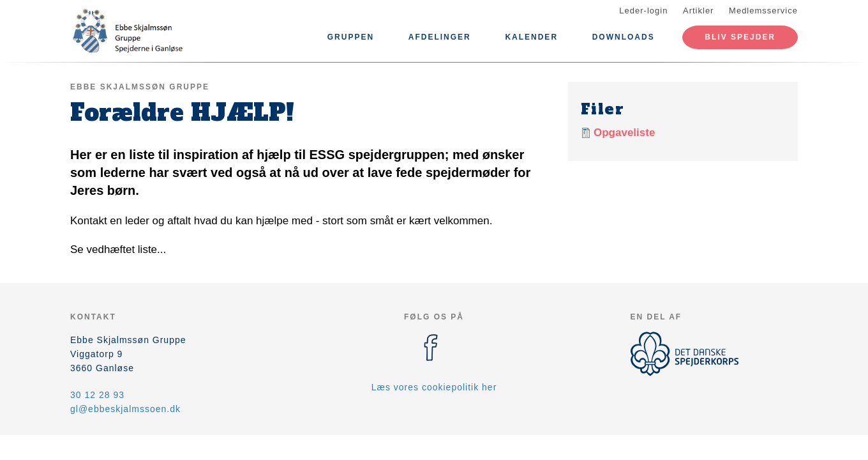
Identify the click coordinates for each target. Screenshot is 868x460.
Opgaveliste (624, 133)
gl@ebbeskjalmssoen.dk (125, 409)
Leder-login (643, 11)
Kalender (531, 37)
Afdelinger (440, 37)
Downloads (624, 37)
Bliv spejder (740, 37)
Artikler (698, 11)
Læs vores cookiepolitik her (434, 387)
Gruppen (351, 37)
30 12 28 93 (97, 395)
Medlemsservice (763, 11)
